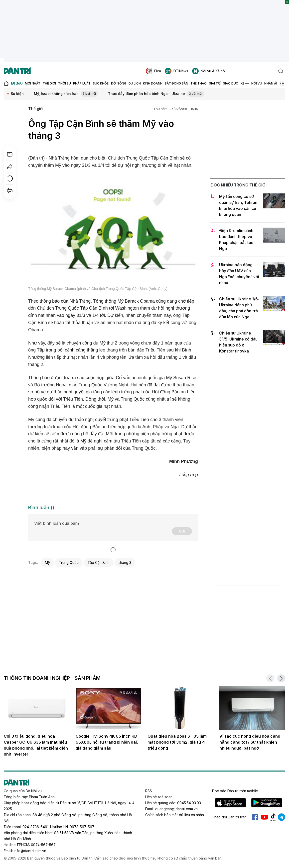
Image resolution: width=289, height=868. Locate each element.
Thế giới (36, 109)
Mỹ (47, 563)
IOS (230, 803)
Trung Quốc (69, 563)
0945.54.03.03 (189, 803)
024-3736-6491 (35, 827)
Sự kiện (17, 94)
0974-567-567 (43, 845)
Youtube (265, 817)
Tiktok (273, 817)
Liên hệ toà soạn (159, 797)
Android (267, 803)
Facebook (255, 817)
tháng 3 (125, 563)
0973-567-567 (82, 827)
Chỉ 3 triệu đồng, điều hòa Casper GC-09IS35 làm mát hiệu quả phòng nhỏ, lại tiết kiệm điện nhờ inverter (36, 745)
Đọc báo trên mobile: (235, 791)
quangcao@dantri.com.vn (176, 809)
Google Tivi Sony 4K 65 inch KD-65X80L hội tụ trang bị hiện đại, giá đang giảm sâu (107, 742)
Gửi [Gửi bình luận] (182, 531)
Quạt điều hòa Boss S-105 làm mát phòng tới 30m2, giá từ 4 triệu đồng (177, 742)
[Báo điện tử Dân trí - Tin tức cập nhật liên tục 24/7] (17, 71)
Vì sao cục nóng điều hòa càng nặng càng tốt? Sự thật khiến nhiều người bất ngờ (250, 742)
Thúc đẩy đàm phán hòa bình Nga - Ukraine (156, 94)
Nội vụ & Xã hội (209, 71)
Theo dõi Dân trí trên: (230, 817)
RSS (149, 791)
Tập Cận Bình (99, 563)
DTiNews (177, 71)
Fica (153, 71)
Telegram (282, 817)
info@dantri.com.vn (30, 851)
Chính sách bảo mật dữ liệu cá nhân (175, 815)
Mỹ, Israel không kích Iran (66, 94)
